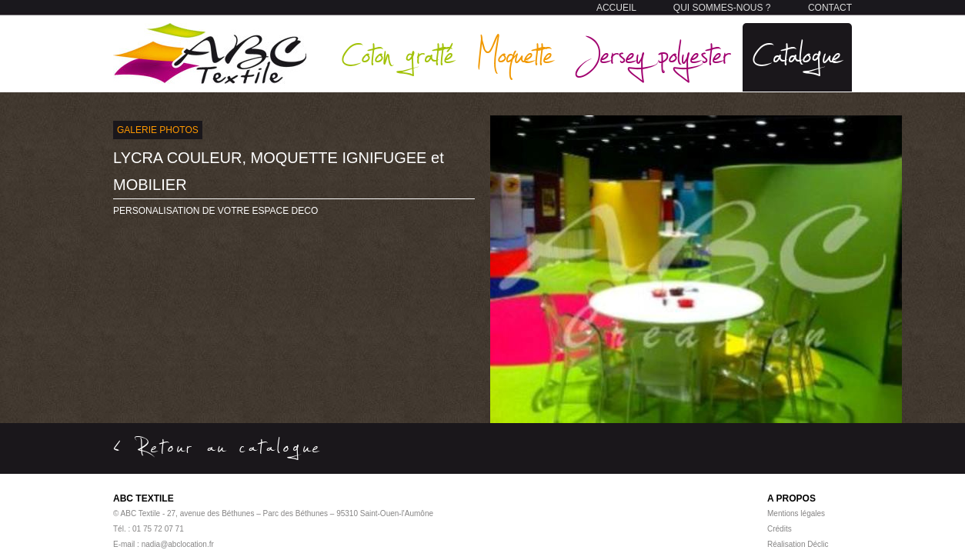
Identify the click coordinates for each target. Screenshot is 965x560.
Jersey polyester (653, 53)
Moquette (515, 53)
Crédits (780, 529)
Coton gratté (398, 53)
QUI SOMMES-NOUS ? (722, 8)
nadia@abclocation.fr (178, 544)
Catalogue (797, 53)
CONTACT (830, 8)
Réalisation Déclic (798, 544)
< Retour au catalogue (218, 446)
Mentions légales (796, 513)
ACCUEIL (616, 8)
